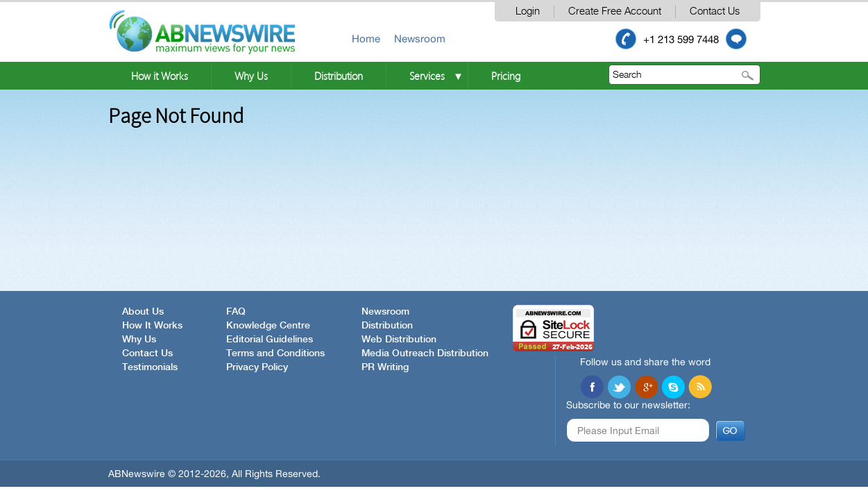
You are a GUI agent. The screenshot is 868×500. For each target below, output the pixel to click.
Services (427, 76)
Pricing (506, 76)
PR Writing (385, 367)
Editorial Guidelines (270, 340)
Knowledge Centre (268, 326)
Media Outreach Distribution (425, 353)
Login (528, 11)
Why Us (251, 76)
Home (366, 39)
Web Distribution (399, 340)
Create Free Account (615, 11)
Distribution (339, 76)
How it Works (160, 76)
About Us (143, 312)
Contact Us (715, 11)
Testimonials (150, 367)
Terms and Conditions (275, 353)
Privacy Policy (257, 367)
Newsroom (420, 39)
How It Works (152, 326)
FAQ (236, 312)
